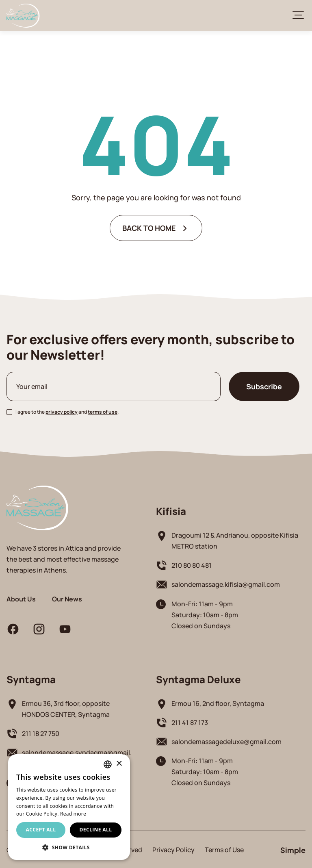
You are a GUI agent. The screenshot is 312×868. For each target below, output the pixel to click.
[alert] (69, 807)
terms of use (103, 412)
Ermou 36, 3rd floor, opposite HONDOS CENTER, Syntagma (66, 709)
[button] (69, 847)
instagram (39, 629)
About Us (21, 599)
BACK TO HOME (149, 227)
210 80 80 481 (192, 565)
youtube (65, 629)
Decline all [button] (96, 830)
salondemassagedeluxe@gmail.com (226, 741)
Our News (67, 599)
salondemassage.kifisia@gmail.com (226, 584)
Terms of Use (224, 850)
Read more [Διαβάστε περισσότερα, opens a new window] (73, 814)
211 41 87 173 (190, 722)
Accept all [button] (41, 830)
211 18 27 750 (41, 733)
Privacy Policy (173, 850)
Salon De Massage (23, 15)
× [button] (119, 764)
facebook (13, 629)
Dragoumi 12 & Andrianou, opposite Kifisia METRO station (235, 540)
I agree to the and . (67, 412)
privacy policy (62, 412)
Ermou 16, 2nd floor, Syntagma (218, 703)
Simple (293, 849)
